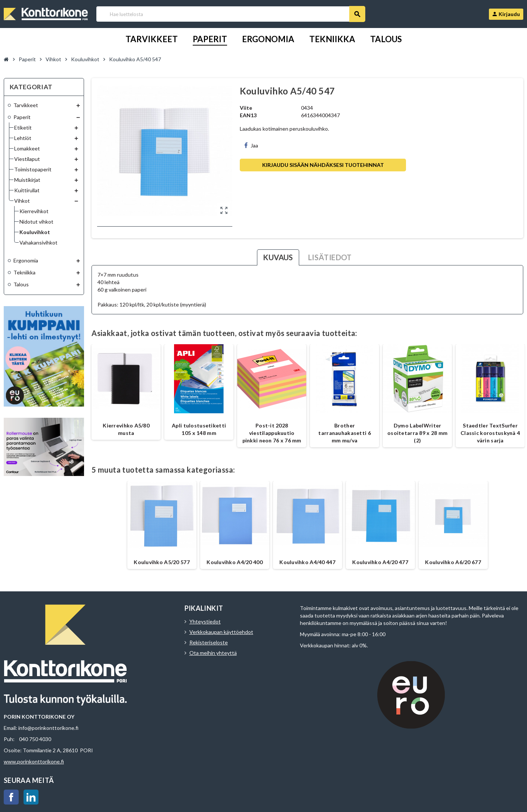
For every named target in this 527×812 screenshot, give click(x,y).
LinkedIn (31, 797)
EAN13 (248, 115)
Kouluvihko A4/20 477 (380, 562)
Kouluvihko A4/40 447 (307, 562)
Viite (246, 108)
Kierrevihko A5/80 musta (126, 429)
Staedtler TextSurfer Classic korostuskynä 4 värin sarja (490, 433)
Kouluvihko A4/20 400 (235, 562)
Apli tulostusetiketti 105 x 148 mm (199, 429)
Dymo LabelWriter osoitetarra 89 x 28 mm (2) (417, 433)
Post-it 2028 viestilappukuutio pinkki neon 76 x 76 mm (272, 433)
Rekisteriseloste (209, 642)
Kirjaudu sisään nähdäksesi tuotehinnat (323, 165)
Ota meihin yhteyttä (213, 653)
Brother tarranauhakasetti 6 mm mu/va (344, 433)
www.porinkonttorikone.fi (34, 761)
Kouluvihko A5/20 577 (162, 562)
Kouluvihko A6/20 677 (453, 562)
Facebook (11, 797)
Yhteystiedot (205, 621)
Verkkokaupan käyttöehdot (221, 632)
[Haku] (230, 14)
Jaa (251, 145)
